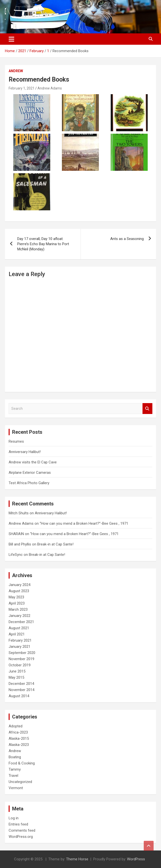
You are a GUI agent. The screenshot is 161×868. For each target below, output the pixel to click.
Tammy (15, 769)
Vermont (16, 788)
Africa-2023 (18, 732)
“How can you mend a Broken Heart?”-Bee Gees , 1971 (84, 523)
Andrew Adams (50, 88)
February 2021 (20, 640)
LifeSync (16, 555)
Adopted (16, 726)
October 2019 (20, 665)
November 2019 (21, 659)
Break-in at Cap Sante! (55, 544)
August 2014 (19, 696)
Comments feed (22, 830)
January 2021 (19, 647)
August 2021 (19, 628)
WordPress (136, 859)
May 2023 (16, 597)
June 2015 (17, 671)
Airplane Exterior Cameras (30, 473)
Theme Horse (77, 859)
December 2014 (21, 684)
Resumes (16, 441)
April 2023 (17, 603)
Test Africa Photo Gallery (29, 483)
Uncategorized (20, 782)
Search (147, 409)
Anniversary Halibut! (25, 452)
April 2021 (17, 634)
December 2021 (21, 622)
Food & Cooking (22, 763)
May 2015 (16, 677)
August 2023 (19, 591)
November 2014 (21, 690)
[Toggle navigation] (11, 39)
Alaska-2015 (19, 738)
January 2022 (19, 616)
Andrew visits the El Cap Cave (33, 462)
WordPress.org (21, 837)
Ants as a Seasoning (127, 239)
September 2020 (22, 653)
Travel (13, 776)
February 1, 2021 (22, 88)
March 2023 (18, 609)
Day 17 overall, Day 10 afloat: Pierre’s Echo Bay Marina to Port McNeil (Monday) (43, 244)
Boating (15, 757)
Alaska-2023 (19, 745)
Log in (14, 818)
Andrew (16, 71)
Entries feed (18, 824)
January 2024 (19, 585)
